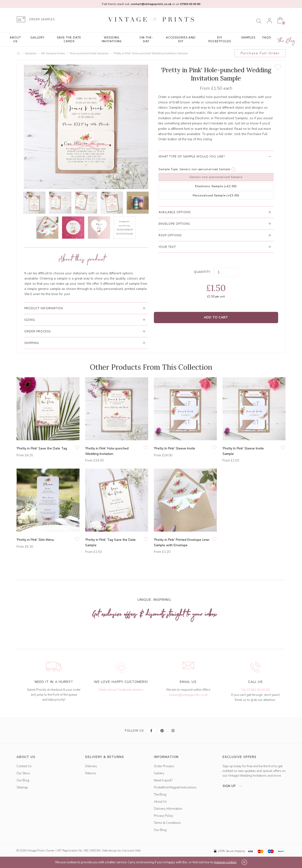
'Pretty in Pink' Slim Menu (35, 540)
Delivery (91, 766)
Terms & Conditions (167, 823)
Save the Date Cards (69, 39)
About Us (15, 39)
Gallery (37, 38)
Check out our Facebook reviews (121, 690)
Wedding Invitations (112, 39)
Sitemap (22, 788)
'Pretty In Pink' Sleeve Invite (174, 448)
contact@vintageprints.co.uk (188, 695)
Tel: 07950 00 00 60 (255, 690)
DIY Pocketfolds (220, 39)
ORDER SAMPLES (42, 19)
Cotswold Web (131, 851)
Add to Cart (216, 317)
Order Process (164, 766)
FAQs (267, 38)
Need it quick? (163, 780)
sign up (234, 786)
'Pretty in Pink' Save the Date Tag (42, 448)
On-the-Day (146, 39)
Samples (248, 38)
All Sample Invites (53, 53)
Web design (110, 851)
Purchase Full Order (260, 53)
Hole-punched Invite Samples (89, 53)
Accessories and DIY (181, 39)
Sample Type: (169, 169)
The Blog (287, 41)
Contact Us (24, 766)
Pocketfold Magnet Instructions (175, 788)
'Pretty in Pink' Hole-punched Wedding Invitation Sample (151, 53)
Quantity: (203, 272)
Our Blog (23, 780)
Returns (91, 773)
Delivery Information (168, 809)
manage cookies (225, 862)
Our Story (23, 773)
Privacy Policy (164, 816)
